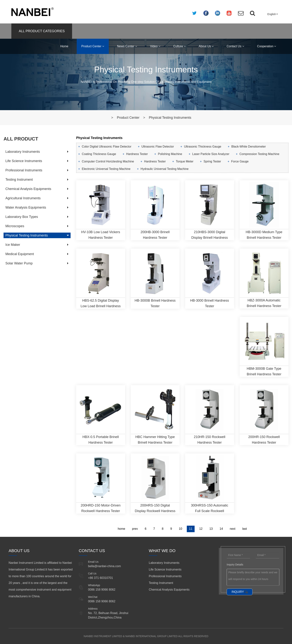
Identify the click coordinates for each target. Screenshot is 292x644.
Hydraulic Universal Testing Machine (165, 169)
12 (201, 529)
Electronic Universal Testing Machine (106, 169)
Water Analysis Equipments (26, 207)
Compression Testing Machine (259, 154)
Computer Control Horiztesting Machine (108, 161)
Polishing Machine (170, 154)
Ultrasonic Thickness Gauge (203, 147)
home (121, 529)
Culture (180, 46)
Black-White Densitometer (249, 147)
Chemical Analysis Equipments (28, 189)
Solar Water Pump (19, 263)
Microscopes (15, 226)
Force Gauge (240, 161)
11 (191, 529)
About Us (206, 46)
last (245, 529)
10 (180, 529)
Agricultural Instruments (23, 198)
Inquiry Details (235, 565)
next (233, 529)
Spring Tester (212, 161)
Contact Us (235, 46)
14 (221, 529)
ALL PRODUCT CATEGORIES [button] (42, 31)
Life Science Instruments (24, 161)
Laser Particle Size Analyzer (211, 154)
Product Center (93, 46)
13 (211, 529)
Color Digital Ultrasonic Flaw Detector (107, 147)
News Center (127, 46)
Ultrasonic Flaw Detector (158, 147)
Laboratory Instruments (23, 152)
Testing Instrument (19, 180)
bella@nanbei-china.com (104, 566)
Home (64, 46)
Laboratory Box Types (22, 217)
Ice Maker (13, 245)
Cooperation (267, 46)
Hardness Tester (137, 154)
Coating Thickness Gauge (99, 154)
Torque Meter (185, 161)
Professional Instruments (24, 170)
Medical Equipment (20, 254)
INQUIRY (238, 592)
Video (155, 46)
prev (135, 529)
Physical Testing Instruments (170, 118)
